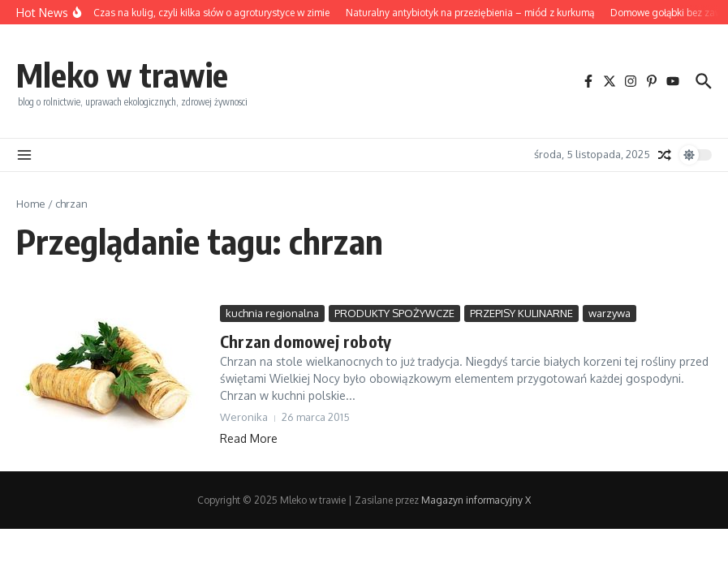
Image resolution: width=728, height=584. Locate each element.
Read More (249, 438)
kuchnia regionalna (272, 313)
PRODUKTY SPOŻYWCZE (394, 313)
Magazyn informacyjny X (476, 500)
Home (31, 204)
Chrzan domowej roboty (306, 341)
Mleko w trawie (122, 75)
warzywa (610, 313)
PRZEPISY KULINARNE (521, 313)
